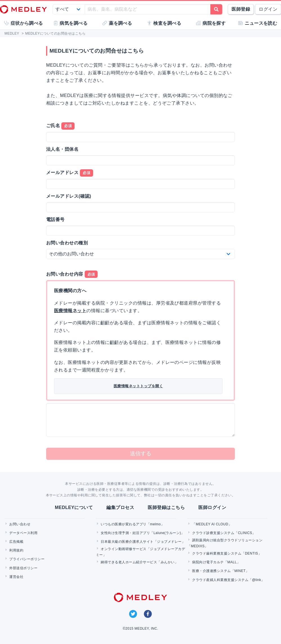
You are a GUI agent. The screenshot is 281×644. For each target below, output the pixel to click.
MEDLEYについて (74, 507)
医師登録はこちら (166, 507)
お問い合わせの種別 (67, 243)
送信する (141, 453)
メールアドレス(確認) (69, 196)
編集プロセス (120, 507)
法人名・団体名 (62, 149)
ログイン (268, 9)
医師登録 (241, 9)
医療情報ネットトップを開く (138, 386)
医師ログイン (212, 507)
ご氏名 (60, 126)
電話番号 (55, 219)
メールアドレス (70, 173)
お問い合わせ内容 (72, 274)
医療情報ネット (70, 311)
